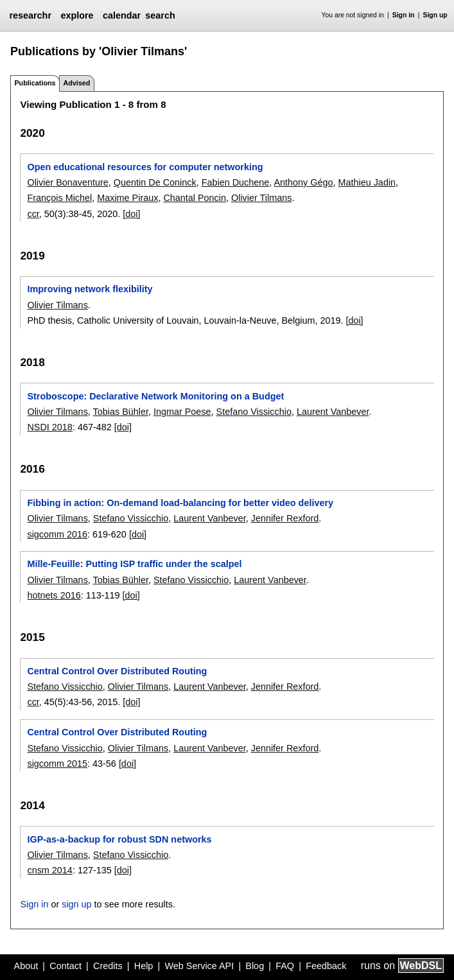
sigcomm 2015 (57, 764)
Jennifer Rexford (285, 518)
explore (77, 15)
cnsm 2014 (49, 870)
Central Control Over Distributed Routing (117, 671)
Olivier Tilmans (261, 198)
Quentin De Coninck (155, 182)
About (26, 966)
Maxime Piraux (127, 198)
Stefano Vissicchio (254, 412)
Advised (76, 83)
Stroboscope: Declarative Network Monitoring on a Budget (155, 396)
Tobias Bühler (121, 412)
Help (144, 966)
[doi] (131, 214)
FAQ (285, 966)
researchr (30, 15)
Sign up (435, 15)
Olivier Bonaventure (67, 182)
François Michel (59, 198)
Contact (65, 966)
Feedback (326, 966)
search (160, 15)
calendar (122, 15)
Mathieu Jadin (367, 182)
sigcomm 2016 (57, 534)
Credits (108, 966)
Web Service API (199, 966)
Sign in (404, 15)
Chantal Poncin (195, 198)
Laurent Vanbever (333, 412)
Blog (255, 966)
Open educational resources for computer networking (145, 167)
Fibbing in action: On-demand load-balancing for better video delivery (180, 503)
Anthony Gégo (303, 182)
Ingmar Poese (182, 412)
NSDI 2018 (49, 427)
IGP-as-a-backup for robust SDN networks (119, 839)
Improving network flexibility (90, 289)
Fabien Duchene (236, 182)
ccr (33, 214)
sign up (76, 904)
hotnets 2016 (54, 595)
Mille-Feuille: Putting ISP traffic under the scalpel (134, 564)
